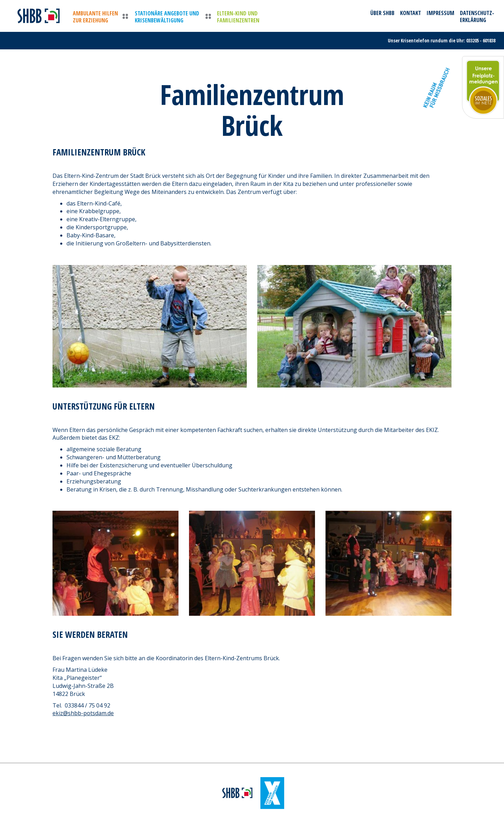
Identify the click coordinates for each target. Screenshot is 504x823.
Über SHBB (382, 13)
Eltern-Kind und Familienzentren (238, 17)
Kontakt (411, 13)
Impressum (440, 13)
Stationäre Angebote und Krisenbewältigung (167, 17)
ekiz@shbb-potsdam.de (83, 713)
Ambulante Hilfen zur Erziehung (95, 17)
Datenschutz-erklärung (477, 16)
